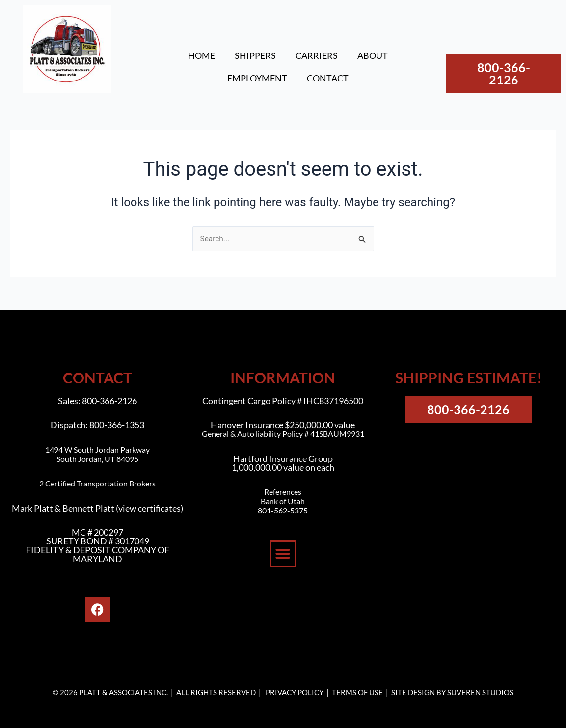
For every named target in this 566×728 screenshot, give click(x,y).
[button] (283, 554)
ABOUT (373, 55)
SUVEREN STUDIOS (480, 692)
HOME (202, 55)
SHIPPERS (255, 55)
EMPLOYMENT (257, 78)
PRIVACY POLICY (295, 692)
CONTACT (328, 78)
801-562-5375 (283, 510)
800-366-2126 (109, 401)
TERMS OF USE (357, 692)
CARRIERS (317, 55)
